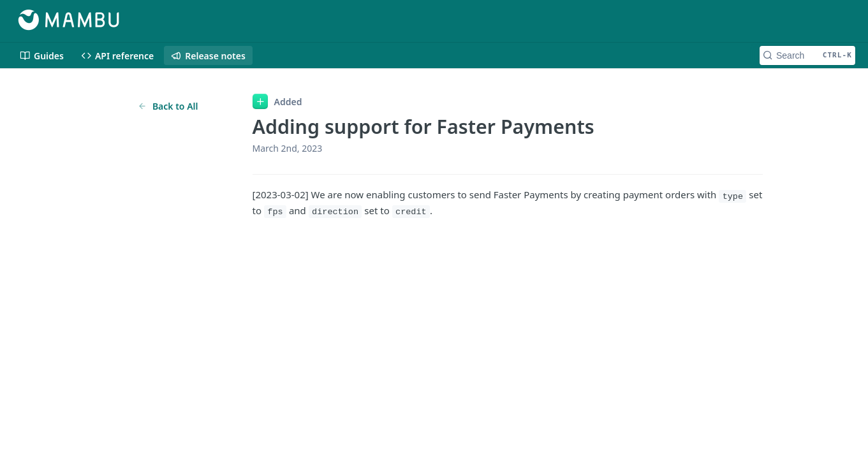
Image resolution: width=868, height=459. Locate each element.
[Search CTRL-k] (807, 55)
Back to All (168, 106)
